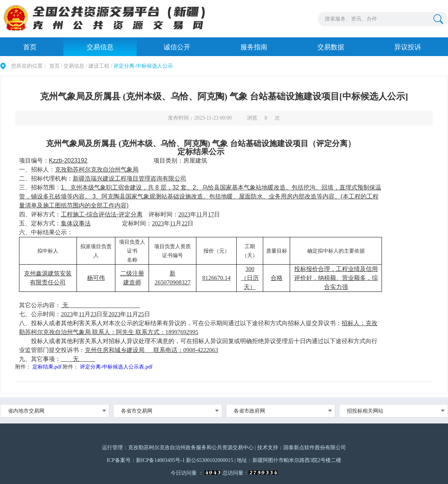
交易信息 (100, 47)
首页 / (56, 66)
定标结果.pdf (47, 367)
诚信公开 (177, 47)
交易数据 (331, 47)
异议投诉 (408, 47)
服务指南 (254, 47)
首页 (30, 47)
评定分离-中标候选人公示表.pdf (116, 367)
